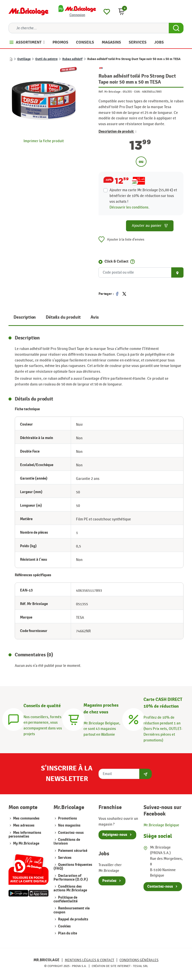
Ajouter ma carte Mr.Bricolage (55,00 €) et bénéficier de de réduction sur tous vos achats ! (143, 196)
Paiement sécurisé (73, 851)
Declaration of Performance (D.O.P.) (71, 878)
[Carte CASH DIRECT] (133, 719)
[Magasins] (73, 719)
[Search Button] (176, 28)
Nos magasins (69, 825)
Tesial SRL (140, 966)
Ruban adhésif (72, 59)
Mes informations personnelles (25, 835)
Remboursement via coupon (72, 910)
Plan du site (67, 933)
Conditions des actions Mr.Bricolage (70, 888)
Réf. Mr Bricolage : (110, 92)
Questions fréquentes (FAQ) (73, 867)
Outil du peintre (46, 59)
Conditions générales (139, 960)
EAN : (138, 92)
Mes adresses (24, 825)
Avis (94, 317)
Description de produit (117, 132)
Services (65, 858)
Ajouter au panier (150, 226)
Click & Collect (116, 261)
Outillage (24, 59)
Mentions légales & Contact (89, 960)
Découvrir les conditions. (129, 207)
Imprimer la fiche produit (44, 141)
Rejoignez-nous (115, 835)
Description (25, 317)
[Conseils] (13, 719)
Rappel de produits (73, 919)
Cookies (64, 926)
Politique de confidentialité (65, 899)
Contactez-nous (71, 833)
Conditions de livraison (67, 842)
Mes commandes (26, 818)
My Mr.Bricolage (26, 843)
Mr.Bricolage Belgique (161, 825)
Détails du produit (63, 317)
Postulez (109, 881)
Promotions (67, 818)
